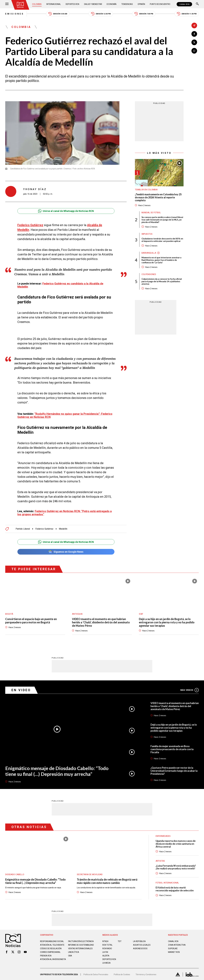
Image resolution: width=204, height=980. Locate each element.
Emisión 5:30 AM (58, 14)
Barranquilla (149, 253)
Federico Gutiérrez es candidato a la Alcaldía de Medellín (60, 285)
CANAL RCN (184, 4)
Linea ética (74, 954)
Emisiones (15, 14)
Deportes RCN (73, 4)
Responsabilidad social (52, 941)
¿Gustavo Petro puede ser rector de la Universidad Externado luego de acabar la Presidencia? (174, 770)
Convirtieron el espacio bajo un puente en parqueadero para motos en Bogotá (31, 620)
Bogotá (9, 614)
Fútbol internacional (167, 883)
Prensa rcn (46, 958)
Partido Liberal (23, 529)
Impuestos (147, 234)
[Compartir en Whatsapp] (194, 51)
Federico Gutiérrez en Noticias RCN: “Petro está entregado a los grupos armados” (65, 513)
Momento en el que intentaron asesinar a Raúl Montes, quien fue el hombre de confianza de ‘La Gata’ (161, 260)
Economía (112, 4)
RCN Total (108, 945)
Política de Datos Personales (96, 975)
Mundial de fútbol (151, 213)
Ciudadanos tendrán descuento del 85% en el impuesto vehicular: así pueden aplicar (162, 240)
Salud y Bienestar (93, 4)
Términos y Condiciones (146, 975)
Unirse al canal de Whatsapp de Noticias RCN (66, 211)
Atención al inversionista (47, 962)
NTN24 (105, 941)
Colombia (37, 4)
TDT (120, 941)
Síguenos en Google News (66, 551)
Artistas (160, 861)
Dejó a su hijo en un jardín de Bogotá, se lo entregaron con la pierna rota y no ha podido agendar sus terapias (167, 622)
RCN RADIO (107, 948)
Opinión (141, 4)
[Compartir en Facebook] (194, 34)
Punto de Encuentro (160, 4)
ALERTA (106, 956)
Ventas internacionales (80, 951)
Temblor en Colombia (146, 190)
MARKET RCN (174, 952)
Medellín (63, 529)
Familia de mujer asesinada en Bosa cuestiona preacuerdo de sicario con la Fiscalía (172, 749)
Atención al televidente (52, 945)
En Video (21, 690)
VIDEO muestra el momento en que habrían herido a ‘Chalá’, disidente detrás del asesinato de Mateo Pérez (101, 622)
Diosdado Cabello (15, 874)
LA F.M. (105, 952)
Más (190, 690)
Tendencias (127, 4)
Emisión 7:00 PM (144, 14)
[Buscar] (197, 4)
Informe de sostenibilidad (76, 946)
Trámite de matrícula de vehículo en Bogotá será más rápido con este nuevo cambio (107, 881)
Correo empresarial (51, 954)
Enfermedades (163, 836)
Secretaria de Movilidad (90, 874)
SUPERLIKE (173, 948)
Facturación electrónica (81, 941)
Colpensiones (149, 274)
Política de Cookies (122, 975)
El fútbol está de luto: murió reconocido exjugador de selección (175, 889)
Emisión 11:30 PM (187, 14)
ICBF (141, 614)
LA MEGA (106, 963)
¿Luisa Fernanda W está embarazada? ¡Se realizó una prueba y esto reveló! (176, 867)
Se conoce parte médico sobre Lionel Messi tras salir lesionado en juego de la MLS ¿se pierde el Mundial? (162, 220)
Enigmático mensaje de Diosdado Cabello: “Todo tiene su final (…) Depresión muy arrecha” (57, 771)
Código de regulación (51, 951)
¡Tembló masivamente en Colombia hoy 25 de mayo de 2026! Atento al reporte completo (158, 197)
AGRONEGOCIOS (140, 948)
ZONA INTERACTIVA (177, 945)
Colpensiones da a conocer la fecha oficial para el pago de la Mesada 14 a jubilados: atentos (162, 281)
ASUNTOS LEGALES (142, 945)
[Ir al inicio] (20, 5)
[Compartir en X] (194, 42)
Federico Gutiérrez (30, 225)
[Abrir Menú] (7, 4)
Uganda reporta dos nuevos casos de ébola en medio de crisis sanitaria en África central (176, 843)
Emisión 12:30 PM (101, 14)
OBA (70, 958)
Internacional (54, 4)
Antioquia (77, 614)
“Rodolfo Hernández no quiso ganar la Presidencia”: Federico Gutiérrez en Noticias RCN (65, 415)
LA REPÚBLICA (140, 941)
